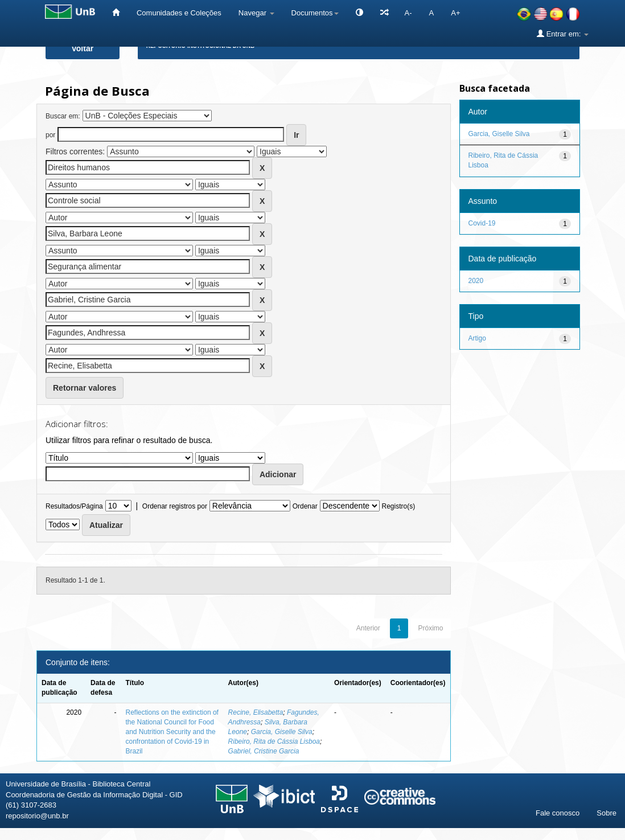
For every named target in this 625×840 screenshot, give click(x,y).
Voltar (83, 48)
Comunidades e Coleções (179, 13)
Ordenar (305, 506)
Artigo (477, 338)
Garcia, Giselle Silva (282, 732)
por (50, 135)
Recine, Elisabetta (256, 712)
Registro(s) (398, 506)
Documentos (315, 13)
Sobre (607, 813)
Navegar (256, 13)
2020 (476, 281)
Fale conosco (558, 813)
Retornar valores (85, 388)
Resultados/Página (74, 506)
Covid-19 (482, 223)
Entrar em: (563, 34)
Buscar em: (63, 116)
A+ (455, 13)
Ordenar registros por (175, 506)
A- (408, 13)
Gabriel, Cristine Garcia (264, 751)
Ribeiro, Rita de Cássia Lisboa (274, 741)
